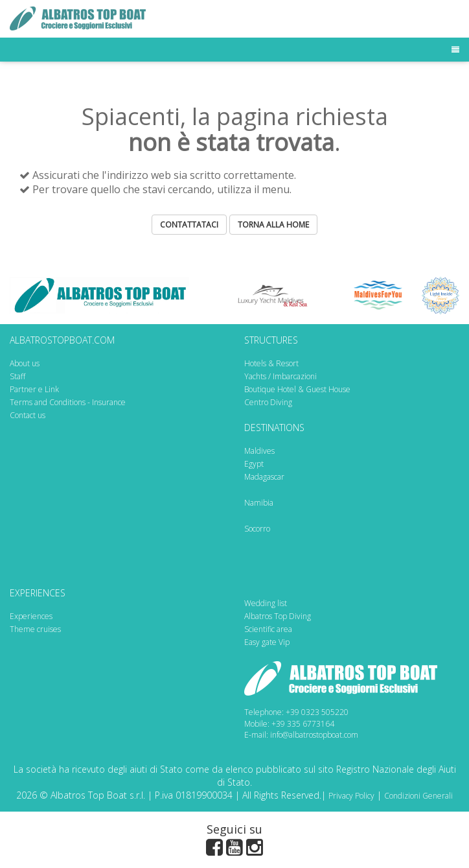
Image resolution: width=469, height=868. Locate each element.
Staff (17, 376)
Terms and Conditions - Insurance (68, 402)
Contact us (28, 415)
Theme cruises (35, 629)
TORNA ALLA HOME (273, 225)
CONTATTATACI (189, 225)
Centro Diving (268, 402)
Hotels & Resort (271, 363)
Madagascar (264, 477)
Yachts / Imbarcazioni (280, 376)
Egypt (254, 464)
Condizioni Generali (418, 796)
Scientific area (268, 629)
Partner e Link (34, 389)
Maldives (259, 451)
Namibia (259, 503)
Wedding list (266, 603)
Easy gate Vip (267, 642)
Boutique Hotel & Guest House (297, 389)
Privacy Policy (351, 796)
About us (25, 363)
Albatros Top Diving (278, 616)
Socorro (257, 529)
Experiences (31, 616)
